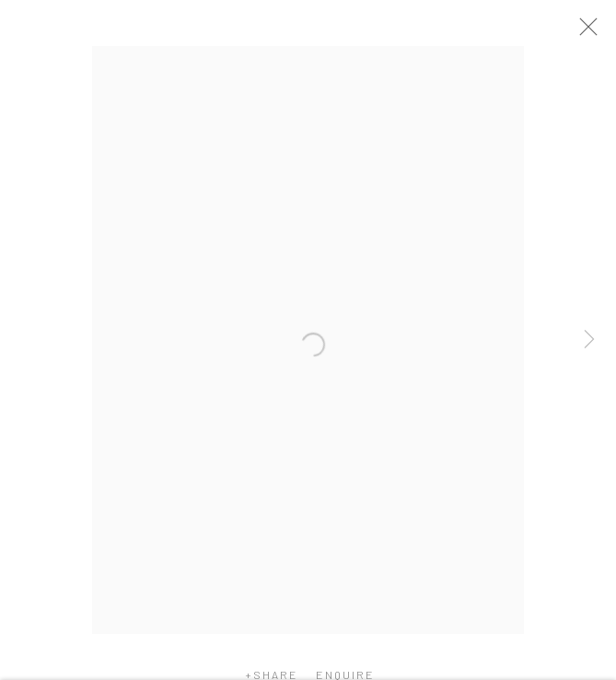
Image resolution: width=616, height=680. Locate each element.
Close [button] (590, 32)
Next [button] (589, 340)
